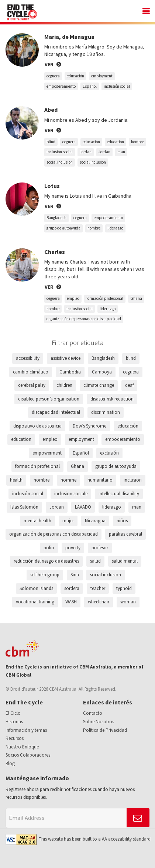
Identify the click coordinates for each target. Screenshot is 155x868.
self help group (45, 575)
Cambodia (70, 372)
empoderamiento (61, 86)
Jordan (86, 152)
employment (102, 76)
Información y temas (26, 730)
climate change (99, 385)
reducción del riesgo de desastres (46, 561)
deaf (129, 385)
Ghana (136, 298)
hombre (137, 142)
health (16, 480)
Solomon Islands (36, 588)
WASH (71, 602)
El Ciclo (13, 713)
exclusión (109, 453)
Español (90, 86)
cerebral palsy (32, 385)
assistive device (66, 358)
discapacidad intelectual (56, 412)
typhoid (124, 588)
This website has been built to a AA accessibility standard (78, 839)
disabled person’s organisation (49, 399)
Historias (14, 722)
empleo (73, 298)
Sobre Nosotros (99, 722)
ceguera (53, 76)
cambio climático (31, 372)
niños (122, 521)
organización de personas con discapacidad (84, 319)
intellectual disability (119, 494)
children (64, 385)
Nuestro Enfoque (22, 747)
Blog (10, 763)
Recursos (15, 738)
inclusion (133, 480)
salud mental (125, 561)
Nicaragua (95, 521)
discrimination (106, 412)
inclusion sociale (71, 494)
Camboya (102, 372)
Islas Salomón (24, 507)
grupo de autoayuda (63, 228)
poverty (73, 548)
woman (128, 602)
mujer (68, 521)
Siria (75, 575)
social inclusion (60, 162)
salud (95, 561)
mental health (37, 521)
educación (75, 76)
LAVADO (83, 507)
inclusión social (117, 86)
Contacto (93, 713)
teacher (98, 588)
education (116, 142)
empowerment (47, 453)
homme (68, 480)
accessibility (28, 358)
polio (49, 548)
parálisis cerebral (125, 534)
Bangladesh (56, 218)
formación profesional (105, 298)
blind (51, 142)
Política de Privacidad (105, 730)
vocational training (35, 602)
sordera (72, 588)
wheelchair (99, 602)
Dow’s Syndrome (89, 426)
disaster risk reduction (112, 399)
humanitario (100, 480)
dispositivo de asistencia (37, 426)
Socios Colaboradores (28, 755)
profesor (100, 548)
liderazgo (115, 228)
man (121, 152)
